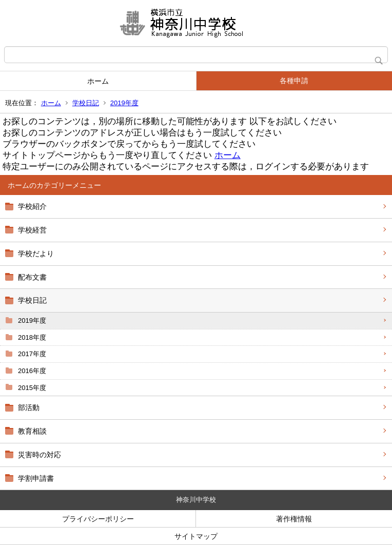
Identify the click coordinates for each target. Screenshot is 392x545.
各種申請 (294, 81)
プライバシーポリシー (98, 519)
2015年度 (32, 388)
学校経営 (32, 230)
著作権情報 (294, 519)
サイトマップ (196, 536)
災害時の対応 (40, 455)
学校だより (36, 254)
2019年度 (124, 103)
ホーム (98, 81)
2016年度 (32, 371)
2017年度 (32, 354)
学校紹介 (32, 206)
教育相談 (32, 431)
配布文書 (32, 277)
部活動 (29, 407)
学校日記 (86, 103)
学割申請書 (36, 478)
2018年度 (32, 337)
